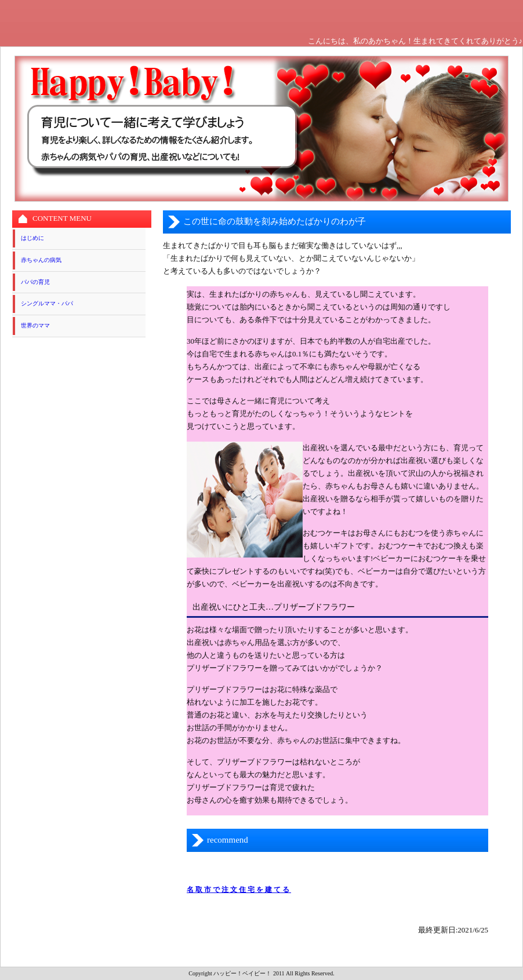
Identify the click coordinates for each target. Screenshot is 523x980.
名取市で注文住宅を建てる (239, 890)
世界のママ (35, 325)
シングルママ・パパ (47, 303)
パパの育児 (35, 282)
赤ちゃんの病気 (41, 260)
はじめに (32, 238)
